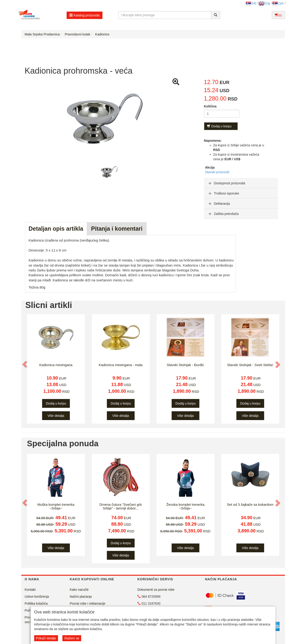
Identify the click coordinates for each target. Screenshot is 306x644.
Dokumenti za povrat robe (156, 590)
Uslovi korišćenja (37, 597)
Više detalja (56, 416)
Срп (278, 3)
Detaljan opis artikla (56, 229)
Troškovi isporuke (223, 193)
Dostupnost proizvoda (226, 183)
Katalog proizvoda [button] (85, 15)
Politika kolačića (36, 603)
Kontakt (30, 590)
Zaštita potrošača (223, 214)
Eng (264, 3)
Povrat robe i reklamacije (88, 603)
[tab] (241, 183)
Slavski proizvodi (217, 172)
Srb (251, 3)
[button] (25, 364)
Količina (210, 106)
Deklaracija (219, 204)
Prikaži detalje (46, 638)
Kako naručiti (79, 590)
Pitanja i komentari (117, 229)
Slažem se (72, 638)
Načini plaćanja (81, 597)
